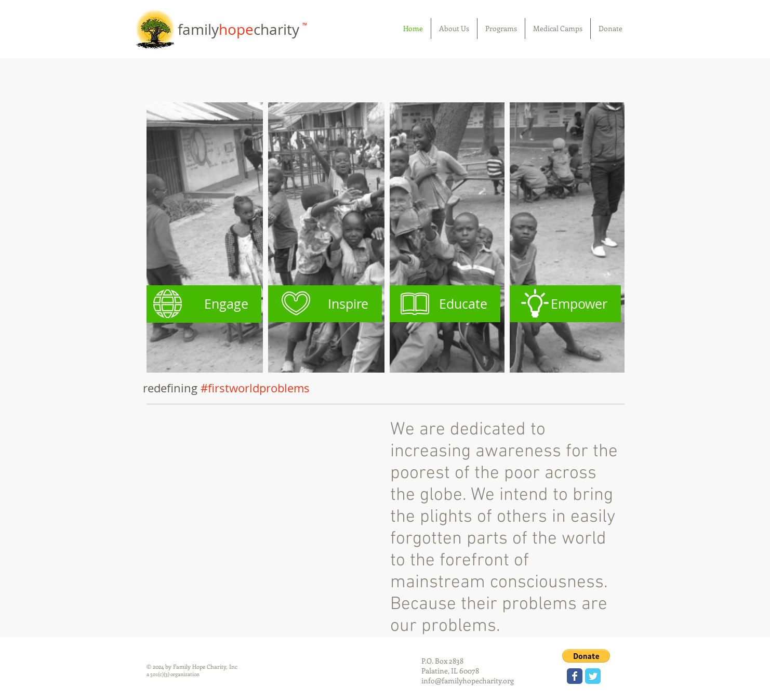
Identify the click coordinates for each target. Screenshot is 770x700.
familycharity (240, 29)
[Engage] (204, 304)
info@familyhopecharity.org (468, 681)
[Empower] (563, 304)
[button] (586, 656)
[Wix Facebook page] (575, 676)
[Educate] (443, 304)
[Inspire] (324, 304)
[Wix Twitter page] (593, 676)
